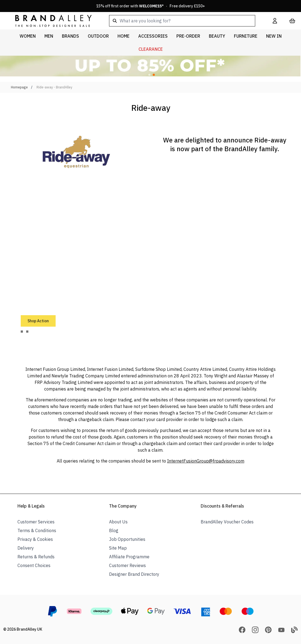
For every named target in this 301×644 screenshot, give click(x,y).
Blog (114, 530)
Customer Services (36, 522)
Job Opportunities (127, 539)
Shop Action (38, 321)
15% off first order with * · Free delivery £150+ (151, 6)
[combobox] (182, 21)
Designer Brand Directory (134, 574)
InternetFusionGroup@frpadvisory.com (206, 461)
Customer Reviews (127, 565)
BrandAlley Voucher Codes (227, 522)
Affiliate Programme (129, 557)
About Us (118, 522)
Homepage (19, 87)
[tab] (22, 332)
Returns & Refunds (36, 557)
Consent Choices (34, 565)
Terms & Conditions (37, 530)
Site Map (118, 548)
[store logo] (49, 21)
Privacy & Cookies (35, 539)
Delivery (26, 548)
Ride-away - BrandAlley (54, 87)
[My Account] (275, 21)
